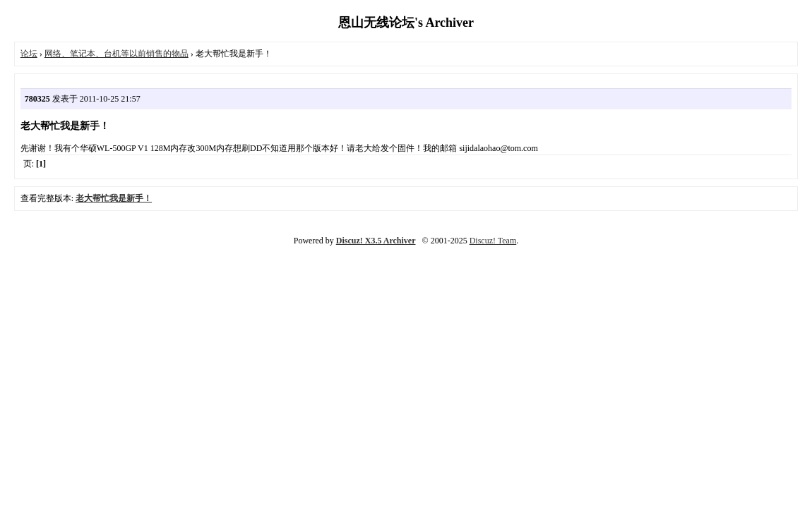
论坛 (29, 54)
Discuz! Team (493, 241)
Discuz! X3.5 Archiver (376, 241)
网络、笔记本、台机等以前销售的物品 (117, 54)
